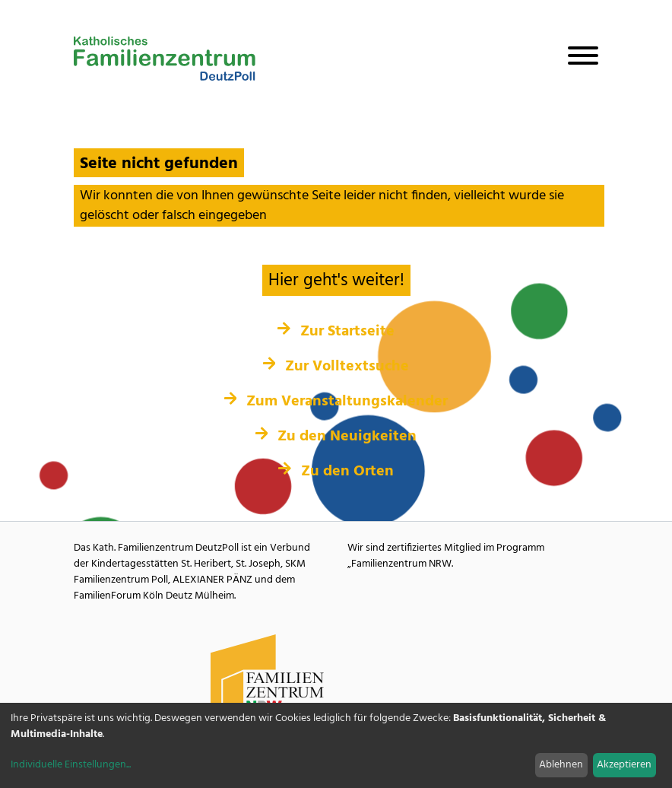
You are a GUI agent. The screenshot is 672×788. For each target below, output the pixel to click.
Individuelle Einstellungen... (71, 765)
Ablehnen (561, 765)
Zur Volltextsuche (336, 367)
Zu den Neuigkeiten (336, 437)
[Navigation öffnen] (577, 59)
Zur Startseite (336, 332)
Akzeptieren (624, 765)
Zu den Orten (336, 472)
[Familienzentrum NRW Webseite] (268, 677)
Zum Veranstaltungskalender (336, 402)
